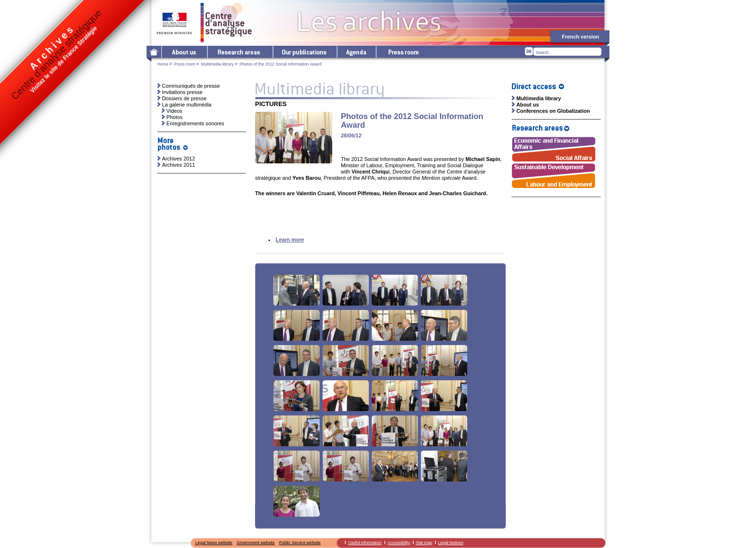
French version (580, 37)
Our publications (304, 52)
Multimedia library (217, 64)
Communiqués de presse (191, 86)
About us (528, 105)
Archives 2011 (178, 165)
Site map (424, 543)
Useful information (365, 543)
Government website (256, 543)
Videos (174, 111)
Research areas (240, 52)
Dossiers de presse (184, 98)
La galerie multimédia (187, 105)
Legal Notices (451, 543)
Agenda (356, 52)
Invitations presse (182, 92)
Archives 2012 (178, 159)
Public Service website (300, 543)
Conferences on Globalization (553, 111)
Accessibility (399, 543)
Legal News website (214, 543)
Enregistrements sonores (195, 123)
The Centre (184, 52)
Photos (175, 117)
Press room (403, 52)
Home (163, 64)
